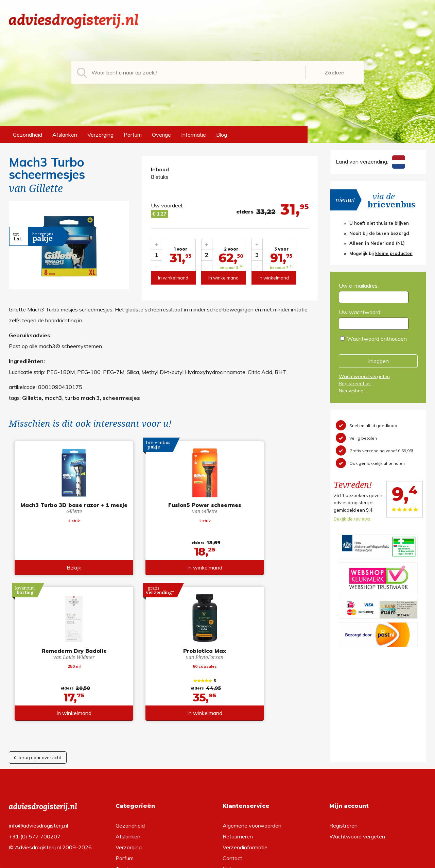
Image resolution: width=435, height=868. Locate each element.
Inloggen (378, 361)
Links (229, 769)
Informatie (194, 135)
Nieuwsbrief (352, 391)
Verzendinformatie (245, 747)
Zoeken (335, 72)
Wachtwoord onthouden (377, 339)
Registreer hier (355, 384)
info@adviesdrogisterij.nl (38, 726)
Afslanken (65, 135)
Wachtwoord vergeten (364, 376)
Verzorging (100, 135)
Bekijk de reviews (352, 519)
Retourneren (238, 736)
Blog (222, 135)
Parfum (133, 135)
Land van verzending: (370, 161)
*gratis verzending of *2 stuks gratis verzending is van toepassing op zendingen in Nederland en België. (217, 861)
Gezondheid (28, 135)
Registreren (343, 726)
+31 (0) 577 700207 (35, 736)
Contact (232, 758)
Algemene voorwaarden (252, 726)
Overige (161, 135)
